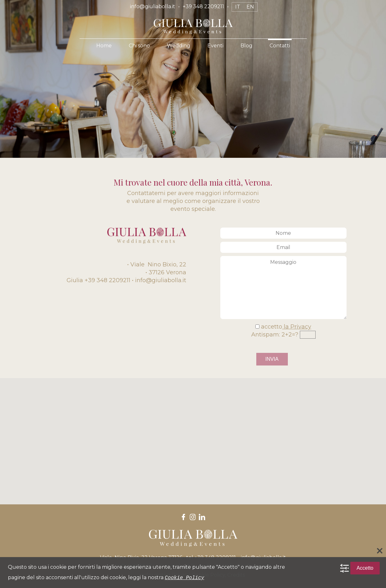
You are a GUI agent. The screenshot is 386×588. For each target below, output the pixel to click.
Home (104, 46)
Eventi (215, 46)
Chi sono (139, 46)
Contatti (280, 46)
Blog (246, 46)
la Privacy (297, 327)
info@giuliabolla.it (153, 6)
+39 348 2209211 (203, 6)
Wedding (179, 46)
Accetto (365, 568)
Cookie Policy (184, 578)
